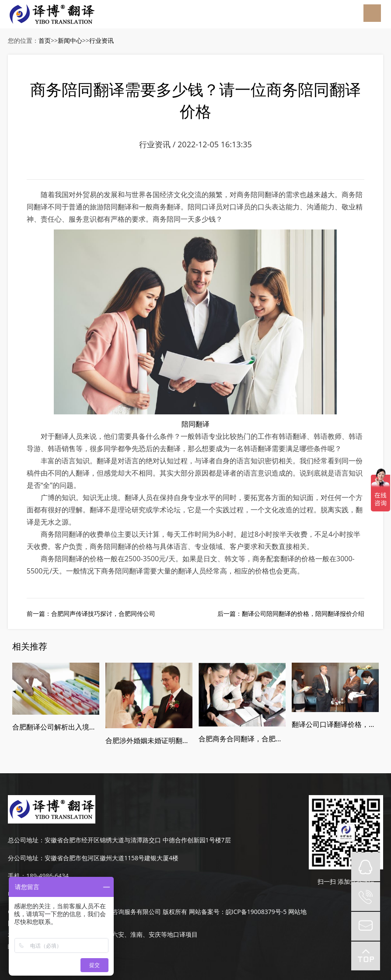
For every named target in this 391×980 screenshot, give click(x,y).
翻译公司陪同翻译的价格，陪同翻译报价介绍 (303, 613)
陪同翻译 (195, 424)
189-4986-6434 (47, 876)
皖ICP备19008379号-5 (256, 912)
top (366, 956)
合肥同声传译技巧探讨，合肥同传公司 (103, 613)
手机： (17, 876)
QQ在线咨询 (366, 867)
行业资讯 (101, 40)
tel (366, 897)
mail (366, 926)
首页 (45, 40)
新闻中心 (70, 40)
